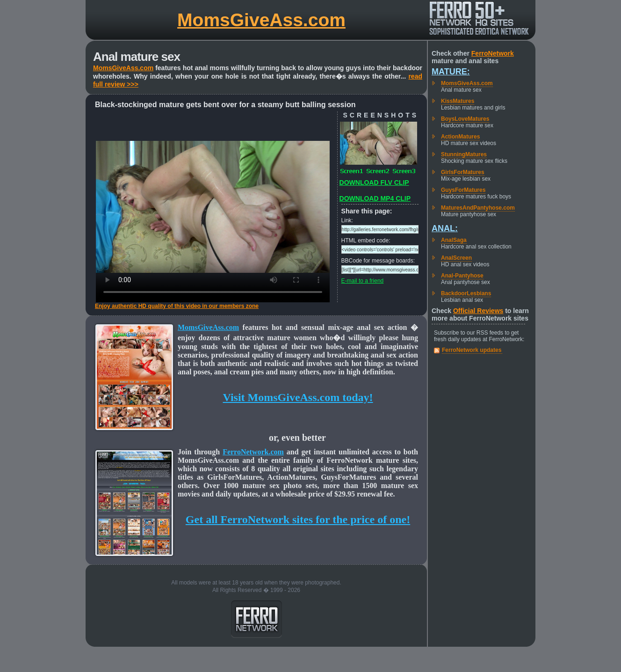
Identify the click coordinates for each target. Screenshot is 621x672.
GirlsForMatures (463, 172)
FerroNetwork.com (253, 452)
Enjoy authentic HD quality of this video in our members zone (177, 306)
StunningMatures (464, 154)
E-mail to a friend (363, 281)
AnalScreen (456, 258)
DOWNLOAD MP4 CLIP (375, 198)
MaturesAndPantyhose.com (478, 208)
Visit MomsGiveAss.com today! (298, 397)
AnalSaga (454, 240)
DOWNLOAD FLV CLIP (374, 183)
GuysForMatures (463, 190)
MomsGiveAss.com (261, 20)
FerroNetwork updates (472, 350)
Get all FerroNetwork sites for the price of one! (298, 519)
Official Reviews (478, 311)
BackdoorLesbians (466, 293)
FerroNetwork (493, 53)
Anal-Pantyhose (462, 276)
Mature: (451, 72)
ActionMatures (460, 137)
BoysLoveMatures (465, 119)
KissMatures (458, 101)
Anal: (445, 228)
